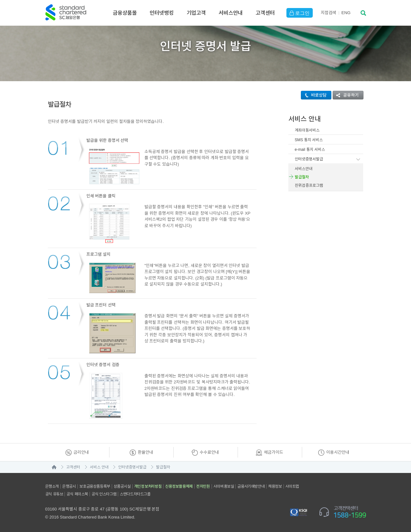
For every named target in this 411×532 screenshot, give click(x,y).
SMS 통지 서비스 (309, 140)
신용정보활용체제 (179, 486)
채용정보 (275, 486)
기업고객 (196, 13)
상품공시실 (122, 486)
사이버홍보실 (224, 486)
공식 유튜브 (54, 494)
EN (346, 13)
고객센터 (265, 13)
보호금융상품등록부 (95, 486)
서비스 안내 (99, 467)
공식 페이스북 (77, 494)
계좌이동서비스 (307, 130)
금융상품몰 (125, 13)
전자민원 (203, 486)
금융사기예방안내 (251, 486)
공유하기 (346, 95)
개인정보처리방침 (148, 486)
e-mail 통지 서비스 (310, 150)
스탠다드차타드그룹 (135, 494)
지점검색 (328, 13)
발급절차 (302, 177)
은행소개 (52, 486)
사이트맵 (292, 486)
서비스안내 (231, 13)
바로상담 (314, 95)
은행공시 (69, 486)
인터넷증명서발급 (309, 159)
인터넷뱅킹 (162, 13)
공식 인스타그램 (104, 494)
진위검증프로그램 (309, 185)
